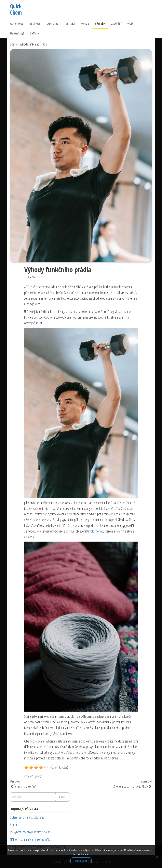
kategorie (38, 520)
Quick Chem (16, 9)
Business (35, 23)
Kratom (14, 824)
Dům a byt (53, 23)
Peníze (85, 23)
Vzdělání (116, 23)
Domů (13, 44)
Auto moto (17, 23)
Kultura (70, 23)
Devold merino (95, 531)
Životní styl (17, 33)
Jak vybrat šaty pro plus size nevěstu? (31, 832)
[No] (157, 857)
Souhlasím (81, 861)
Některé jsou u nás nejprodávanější (30, 839)
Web (130, 23)
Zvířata (34, 33)
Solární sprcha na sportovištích (28, 817)
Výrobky (100, 23)
